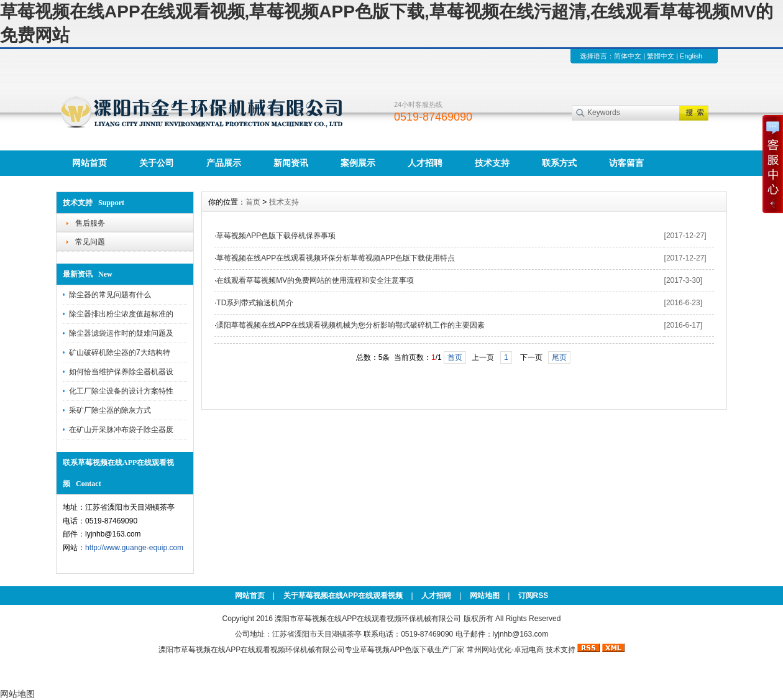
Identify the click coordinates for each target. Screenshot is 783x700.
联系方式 (559, 163)
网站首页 (89, 163)
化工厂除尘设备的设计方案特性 (121, 391)
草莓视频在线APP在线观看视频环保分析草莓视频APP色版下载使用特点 (336, 258)
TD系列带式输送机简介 (255, 303)
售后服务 (90, 223)
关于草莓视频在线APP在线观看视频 (343, 596)
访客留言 (626, 163)
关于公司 (157, 163)
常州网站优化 (489, 650)
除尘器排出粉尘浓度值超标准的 (121, 314)
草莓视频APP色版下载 (397, 650)
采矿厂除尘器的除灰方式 (110, 410)
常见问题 (90, 242)
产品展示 (224, 163)
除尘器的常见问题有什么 (110, 295)
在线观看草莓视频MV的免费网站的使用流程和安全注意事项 (315, 280)
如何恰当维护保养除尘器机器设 (121, 372)
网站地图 (485, 596)
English (691, 56)
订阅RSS (533, 596)
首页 (253, 202)
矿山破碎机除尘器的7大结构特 (120, 352)
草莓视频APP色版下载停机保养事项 (276, 236)
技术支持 (492, 163)
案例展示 (358, 163)
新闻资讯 (291, 163)
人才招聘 (425, 163)
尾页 (559, 357)
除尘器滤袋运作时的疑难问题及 (121, 333)
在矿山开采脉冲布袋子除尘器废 (121, 430)
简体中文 (628, 56)
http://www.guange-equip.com (134, 548)
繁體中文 (661, 56)
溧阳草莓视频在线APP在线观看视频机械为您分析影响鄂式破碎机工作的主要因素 (350, 325)
